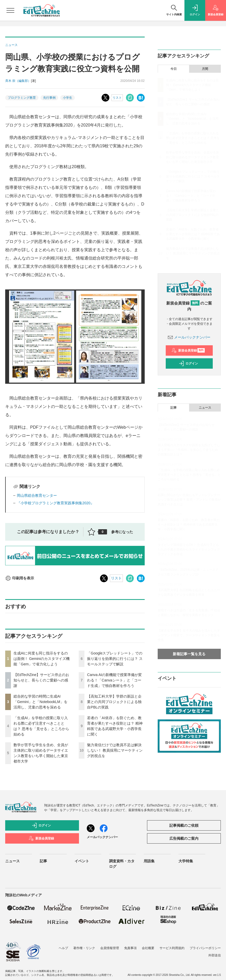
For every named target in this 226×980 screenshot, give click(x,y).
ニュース (205, 408)
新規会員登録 (188, 350)
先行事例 (49, 98)
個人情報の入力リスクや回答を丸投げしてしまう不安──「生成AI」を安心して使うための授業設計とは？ (189, 450)
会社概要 (148, 948)
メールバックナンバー (189, 337)
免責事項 (130, 948)
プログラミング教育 (22, 98)
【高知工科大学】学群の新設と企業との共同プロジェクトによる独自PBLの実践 (114, 702)
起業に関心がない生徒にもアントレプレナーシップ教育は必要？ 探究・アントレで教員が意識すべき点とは (189, 500)
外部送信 (215, 955)
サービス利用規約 (172, 948)
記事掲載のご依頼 (184, 825)
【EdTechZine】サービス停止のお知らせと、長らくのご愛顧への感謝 (41, 680)
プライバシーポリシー (205, 948)
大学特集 (186, 861)
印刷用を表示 (20, 578)
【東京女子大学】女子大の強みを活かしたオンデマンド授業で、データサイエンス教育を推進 (189, 635)
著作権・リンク (84, 948)
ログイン (188, 363)
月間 (205, 69)
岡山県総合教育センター (37, 495)
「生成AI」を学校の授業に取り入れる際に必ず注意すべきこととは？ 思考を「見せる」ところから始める (193, 138)
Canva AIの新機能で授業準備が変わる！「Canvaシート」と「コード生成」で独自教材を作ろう (114, 680)
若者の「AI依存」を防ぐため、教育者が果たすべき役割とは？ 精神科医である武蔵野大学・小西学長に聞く (193, 234)
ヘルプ (63, 948)
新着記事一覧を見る (189, 654)
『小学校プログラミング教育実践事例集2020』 (55, 503)
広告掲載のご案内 (184, 838)
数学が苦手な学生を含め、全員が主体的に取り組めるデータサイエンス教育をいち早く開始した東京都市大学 (192, 157)
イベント (82, 861)
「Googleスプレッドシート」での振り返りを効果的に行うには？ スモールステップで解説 (115, 659)
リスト (117, 98)
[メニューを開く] (10, 10)
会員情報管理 (110, 948)
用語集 (149, 861)
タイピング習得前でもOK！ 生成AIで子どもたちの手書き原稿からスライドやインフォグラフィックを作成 (189, 549)
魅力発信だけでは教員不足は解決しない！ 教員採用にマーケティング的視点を (115, 750)
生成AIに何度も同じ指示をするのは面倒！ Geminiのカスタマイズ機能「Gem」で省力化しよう (42, 659)
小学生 (68, 98)
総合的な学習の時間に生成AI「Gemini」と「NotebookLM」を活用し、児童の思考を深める (41, 702)
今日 (174, 69)
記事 (174, 408)
